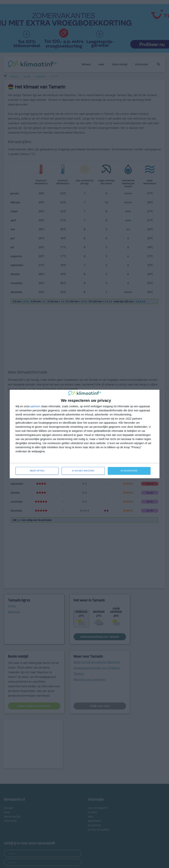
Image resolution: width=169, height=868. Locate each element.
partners (35, 406)
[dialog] (85, 434)
